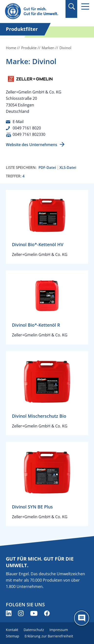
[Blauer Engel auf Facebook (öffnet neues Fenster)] (47, 613)
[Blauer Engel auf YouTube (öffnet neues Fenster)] (34, 613)
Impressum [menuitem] (59, 630)
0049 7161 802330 (29, 134)
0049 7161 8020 (27, 128)
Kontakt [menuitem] (12, 630)
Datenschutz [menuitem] (34, 630)
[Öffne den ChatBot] (82, 618)
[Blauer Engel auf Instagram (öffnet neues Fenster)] (21, 613)
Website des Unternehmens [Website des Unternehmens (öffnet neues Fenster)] (32, 145)
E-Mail (18, 122)
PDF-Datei (47, 167)
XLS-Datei (68, 167)
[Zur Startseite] (34, 11)
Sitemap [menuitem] (13, 636)
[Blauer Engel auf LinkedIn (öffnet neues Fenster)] (9, 613)
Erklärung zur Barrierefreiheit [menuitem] (49, 636)
